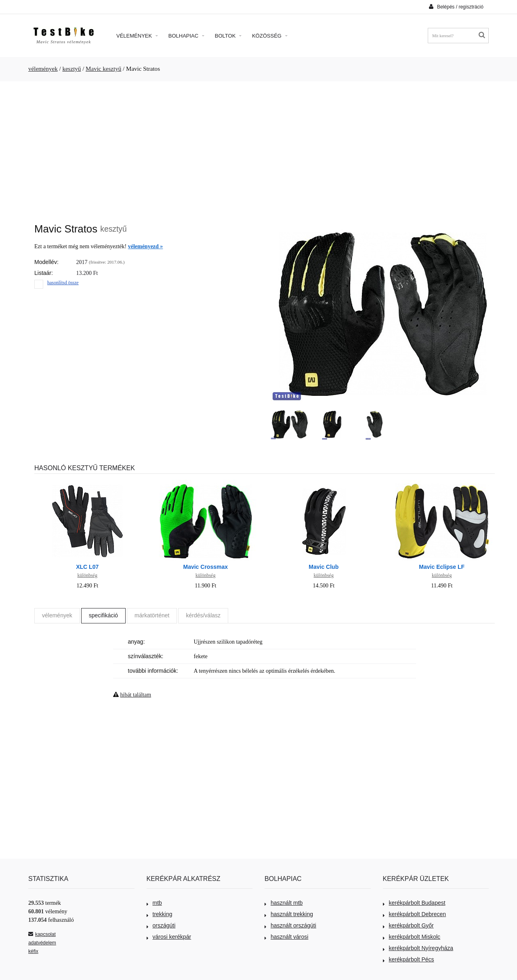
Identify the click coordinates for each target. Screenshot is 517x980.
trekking (160, 914)
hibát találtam (136, 695)
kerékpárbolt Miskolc (412, 937)
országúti (161, 925)
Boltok (228, 36)
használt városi (286, 937)
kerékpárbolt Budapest (414, 903)
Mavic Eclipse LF (442, 567)
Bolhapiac (186, 36)
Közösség (270, 36)
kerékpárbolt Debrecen (415, 914)
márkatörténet (152, 615)
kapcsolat (42, 934)
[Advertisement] (258, 148)
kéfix (33, 951)
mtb (154, 903)
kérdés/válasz (203, 615)
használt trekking (289, 914)
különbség (87, 575)
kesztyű (71, 69)
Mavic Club (324, 567)
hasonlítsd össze (63, 283)
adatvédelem (42, 943)
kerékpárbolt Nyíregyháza (418, 948)
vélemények (43, 69)
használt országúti (290, 925)
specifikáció (103, 615)
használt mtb (284, 903)
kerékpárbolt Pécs (409, 959)
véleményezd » (146, 246)
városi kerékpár (169, 937)
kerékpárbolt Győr (408, 925)
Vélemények (137, 36)
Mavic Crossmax (205, 567)
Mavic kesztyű (103, 69)
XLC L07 (87, 567)
